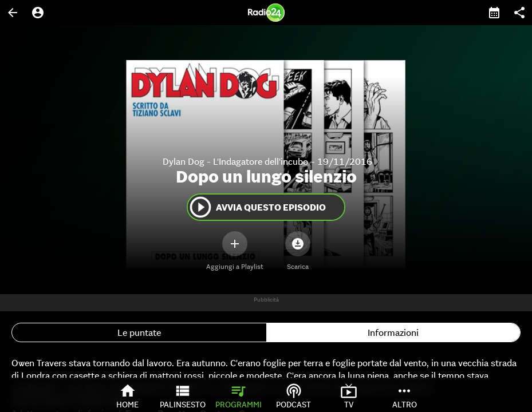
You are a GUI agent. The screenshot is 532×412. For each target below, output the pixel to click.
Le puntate (139, 332)
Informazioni (393, 332)
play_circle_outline (200, 207)
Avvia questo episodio (257, 207)
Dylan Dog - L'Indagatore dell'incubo (235, 161)
